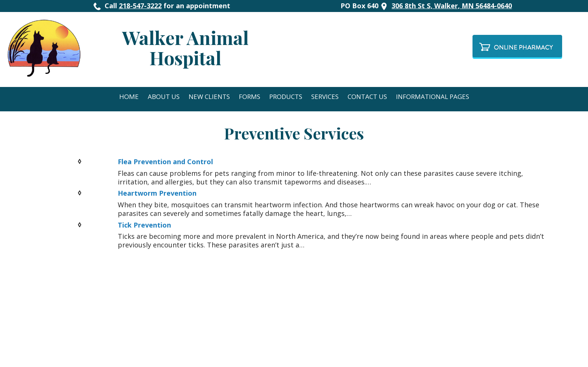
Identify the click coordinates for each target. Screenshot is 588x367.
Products (286, 97)
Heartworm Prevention (157, 193)
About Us (164, 97)
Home (129, 97)
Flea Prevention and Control (165, 162)
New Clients (209, 97)
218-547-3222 (140, 6)
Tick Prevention (144, 225)
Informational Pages (433, 97)
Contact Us (367, 97)
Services (325, 97)
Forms (250, 97)
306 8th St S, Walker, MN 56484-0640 (452, 6)
